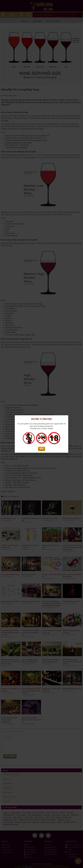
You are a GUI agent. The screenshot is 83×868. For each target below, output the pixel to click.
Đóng (42, 449)
